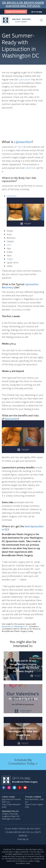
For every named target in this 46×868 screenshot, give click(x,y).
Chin (9, 245)
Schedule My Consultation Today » (23, 762)
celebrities (31, 168)
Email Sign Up (23, 839)
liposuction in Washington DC (15, 626)
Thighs (10, 259)
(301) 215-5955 (37, 12)
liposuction (12, 419)
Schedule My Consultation (16, 12)
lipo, (20, 147)
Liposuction (25, 79)
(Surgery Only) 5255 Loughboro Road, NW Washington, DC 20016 (12, 815)
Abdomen (12, 196)
